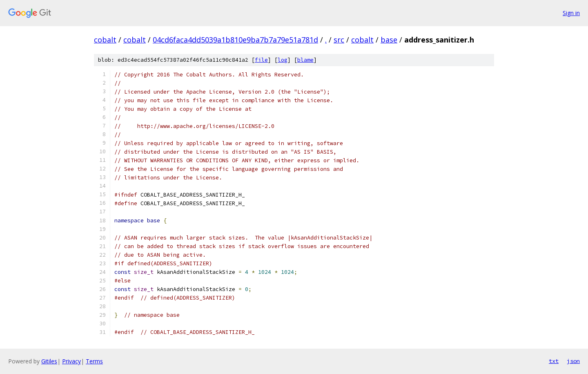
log (283, 60)
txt (554, 361)
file (261, 60)
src (339, 40)
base (389, 40)
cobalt (105, 40)
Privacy (71, 361)
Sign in (571, 13)
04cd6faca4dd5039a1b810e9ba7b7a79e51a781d (235, 40)
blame (305, 60)
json (573, 361)
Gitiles (49, 361)
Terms (94, 361)
